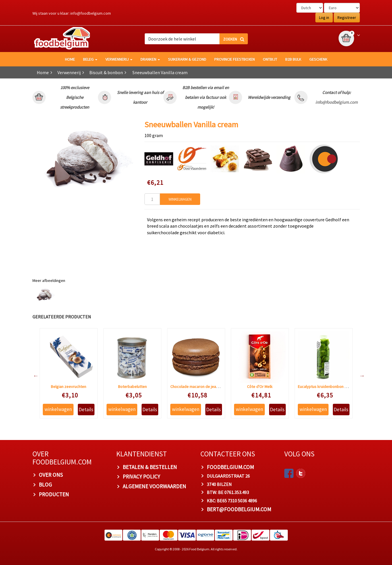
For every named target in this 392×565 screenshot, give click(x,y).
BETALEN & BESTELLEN (150, 467)
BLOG (45, 485)
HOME (70, 59)
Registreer (347, 18)
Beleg (90, 59)
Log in (324, 18)
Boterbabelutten (132, 387)
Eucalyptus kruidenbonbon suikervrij (329, 387)
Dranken (150, 59)
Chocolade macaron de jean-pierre (200, 387)
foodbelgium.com (230, 467)
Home (43, 72)
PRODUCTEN (54, 494)
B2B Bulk (293, 59)
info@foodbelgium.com (91, 13)
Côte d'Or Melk (260, 387)
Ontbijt (270, 59)
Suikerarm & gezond (187, 59)
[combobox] (196, 39)
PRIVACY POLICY (141, 476)
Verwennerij (119, 59)
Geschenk (318, 59)
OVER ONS (51, 475)
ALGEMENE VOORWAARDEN (154, 486)
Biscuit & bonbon (106, 72)
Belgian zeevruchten (68, 387)
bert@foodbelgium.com (239, 509)
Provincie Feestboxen (234, 59)
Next (359, 376)
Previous (33, 376)
